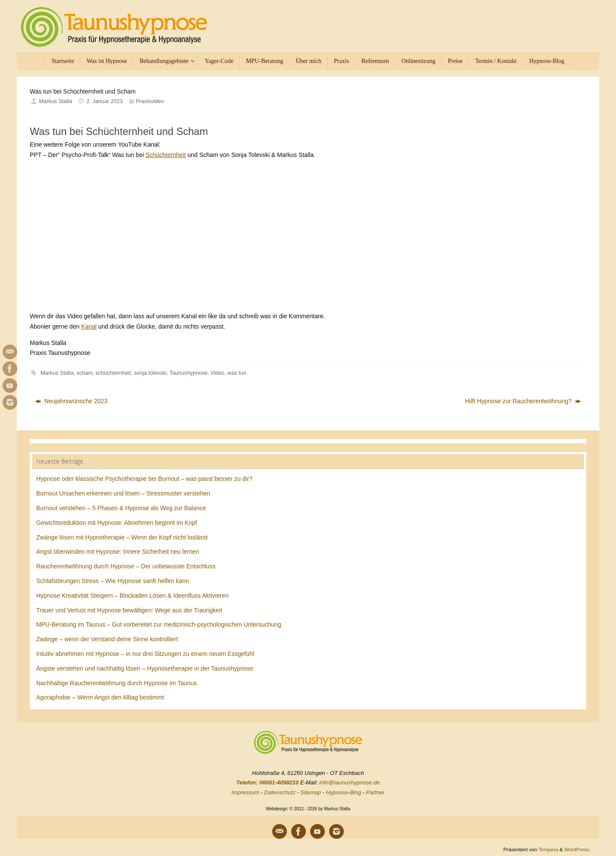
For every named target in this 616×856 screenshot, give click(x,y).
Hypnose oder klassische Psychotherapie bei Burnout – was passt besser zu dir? (144, 479)
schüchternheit (113, 373)
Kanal (89, 326)
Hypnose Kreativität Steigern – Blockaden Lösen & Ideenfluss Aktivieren (132, 596)
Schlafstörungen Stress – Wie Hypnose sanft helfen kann (113, 581)
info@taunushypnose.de (349, 782)
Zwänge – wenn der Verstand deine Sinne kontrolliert (107, 639)
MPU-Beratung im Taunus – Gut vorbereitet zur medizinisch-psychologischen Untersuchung (159, 624)
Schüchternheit (165, 155)
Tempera (548, 849)
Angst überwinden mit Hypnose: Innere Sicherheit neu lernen (118, 552)
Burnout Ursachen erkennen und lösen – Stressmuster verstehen (123, 493)
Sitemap (311, 792)
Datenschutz (280, 792)
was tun (237, 373)
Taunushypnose (189, 373)
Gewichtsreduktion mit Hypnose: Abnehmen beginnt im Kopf (117, 523)
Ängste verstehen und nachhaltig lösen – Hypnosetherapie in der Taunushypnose (145, 668)
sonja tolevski (150, 373)
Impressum (245, 792)
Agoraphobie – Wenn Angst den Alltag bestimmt (100, 697)
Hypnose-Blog (344, 792)
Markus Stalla (56, 101)
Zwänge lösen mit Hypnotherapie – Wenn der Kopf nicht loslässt (122, 537)
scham (84, 373)
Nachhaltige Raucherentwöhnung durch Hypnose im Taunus (117, 683)
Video (217, 373)
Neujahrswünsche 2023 (71, 401)
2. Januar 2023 (105, 101)
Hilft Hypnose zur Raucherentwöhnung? (523, 401)
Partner (376, 792)
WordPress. (577, 849)
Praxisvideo (150, 101)
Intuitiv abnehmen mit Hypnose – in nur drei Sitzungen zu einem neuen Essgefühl (145, 654)
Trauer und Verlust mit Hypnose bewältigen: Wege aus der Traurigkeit (129, 610)
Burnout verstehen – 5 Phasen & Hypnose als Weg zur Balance (121, 508)
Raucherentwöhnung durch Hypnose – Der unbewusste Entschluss (126, 566)
